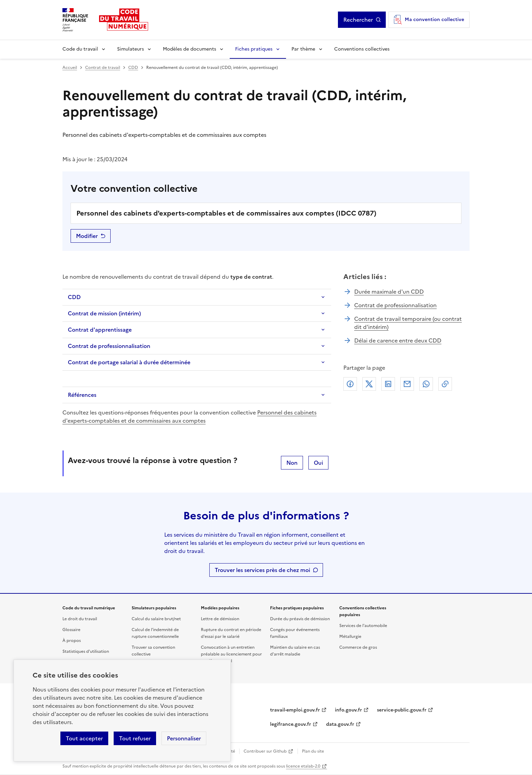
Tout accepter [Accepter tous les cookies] (84, 738)
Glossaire (71, 630)
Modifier (87, 236)
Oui (318, 463)
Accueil (70, 68)
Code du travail (80, 49)
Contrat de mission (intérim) (104, 313)
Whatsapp (426, 384)
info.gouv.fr (348, 710)
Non (292, 463)
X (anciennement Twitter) (369, 384)
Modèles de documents (189, 49)
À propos (72, 641)
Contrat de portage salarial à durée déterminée (129, 362)
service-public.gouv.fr (402, 710)
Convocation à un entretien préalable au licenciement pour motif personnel (231, 654)
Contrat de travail (103, 68)
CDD (133, 68)
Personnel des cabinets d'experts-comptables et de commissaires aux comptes (189, 417)
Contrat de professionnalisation (109, 346)
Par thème (303, 49)
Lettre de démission (220, 619)
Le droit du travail (80, 619)
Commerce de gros (358, 647)
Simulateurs (130, 49)
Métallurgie (350, 636)
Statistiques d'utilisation (86, 651)
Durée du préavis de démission (300, 619)
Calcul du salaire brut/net (156, 619)
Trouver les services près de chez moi (262, 570)
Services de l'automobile (363, 626)
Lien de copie (445, 384)
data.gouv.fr (340, 724)
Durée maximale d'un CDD (389, 292)
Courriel (407, 384)
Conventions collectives (362, 49)
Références (82, 395)
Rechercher (358, 20)
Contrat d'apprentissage (100, 330)
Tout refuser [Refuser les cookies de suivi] (135, 738)
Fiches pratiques (254, 49)
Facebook (350, 384)
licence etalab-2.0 (303, 766)
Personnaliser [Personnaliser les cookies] (184, 738)
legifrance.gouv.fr (291, 724)
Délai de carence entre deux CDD (398, 340)
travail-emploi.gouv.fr (295, 710)
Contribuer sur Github (265, 751)
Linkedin (388, 384)
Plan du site (313, 751)
